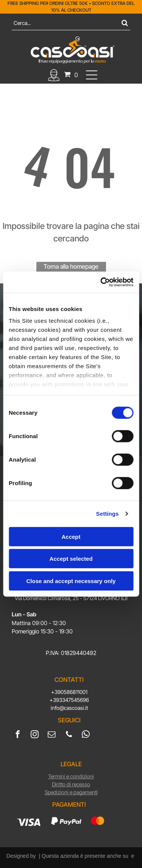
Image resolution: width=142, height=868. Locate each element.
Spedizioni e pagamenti (71, 792)
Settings (108, 514)
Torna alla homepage (71, 266)
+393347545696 (69, 700)
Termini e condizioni (71, 776)
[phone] (69, 735)
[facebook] (18, 735)
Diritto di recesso (71, 784)
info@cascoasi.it (69, 708)
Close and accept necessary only (71, 581)
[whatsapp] (86, 735)
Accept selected (71, 559)
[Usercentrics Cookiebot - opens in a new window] (101, 282)
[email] (52, 735)
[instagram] (35, 735)
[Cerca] (71, 23)
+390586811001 (69, 692)
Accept (71, 536)
